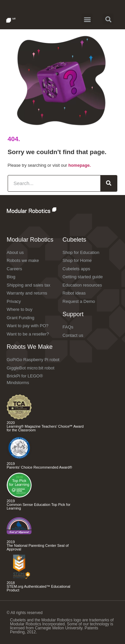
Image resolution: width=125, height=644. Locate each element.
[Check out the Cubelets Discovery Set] (19, 459)
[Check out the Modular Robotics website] (46, 210)
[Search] (109, 183)
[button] (87, 19)
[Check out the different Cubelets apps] (19, 496)
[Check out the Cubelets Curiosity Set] (19, 418)
